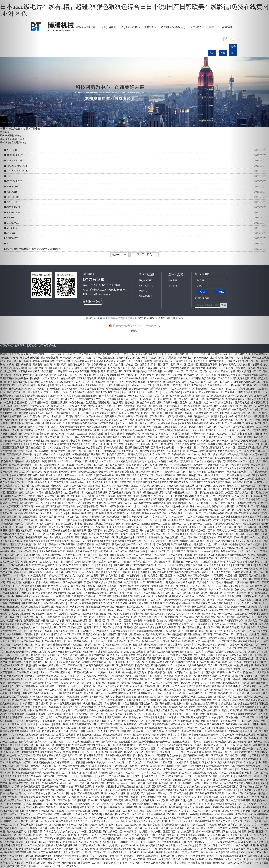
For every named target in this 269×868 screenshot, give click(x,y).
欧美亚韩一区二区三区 (127, 486)
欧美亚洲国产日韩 (219, 641)
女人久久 (188, 821)
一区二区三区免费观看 (80, 603)
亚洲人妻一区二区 (150, 444)
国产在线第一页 (147, 724)
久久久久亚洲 (61, 631)
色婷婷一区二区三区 (41, 839)
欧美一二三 (169, 607)
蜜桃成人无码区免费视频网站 (62, 845)
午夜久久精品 (147, 617)
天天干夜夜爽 (185, 358)
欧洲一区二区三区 (160, 524)
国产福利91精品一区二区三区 (51, 520)
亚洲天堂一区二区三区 (120, 371)
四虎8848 (163, 728)
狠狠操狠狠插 (118, 804)
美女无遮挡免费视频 (44, 790)
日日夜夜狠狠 (139, 676)
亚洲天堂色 (159, 717)
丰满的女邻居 (77, 607)
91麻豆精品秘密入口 (135, 607)
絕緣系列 (173, 286)
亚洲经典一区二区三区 (101, 461)
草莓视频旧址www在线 (200, 551)
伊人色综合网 (219, 738)
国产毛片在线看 (153, 427)
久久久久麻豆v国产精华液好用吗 (153, 790)
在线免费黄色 (79, 486)
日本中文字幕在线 (156, 814)
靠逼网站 (139, 634)
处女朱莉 (192, 458)
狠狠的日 (131, 493)
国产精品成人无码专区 (47, 410)
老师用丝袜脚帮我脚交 (154, 579)
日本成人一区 (88, 565)
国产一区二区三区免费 (175, 389)
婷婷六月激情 (148, 627)
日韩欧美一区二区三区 (221, 707)
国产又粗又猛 (117, 638)
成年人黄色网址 (194, 565)
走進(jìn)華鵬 (108, 27)
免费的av (137, 776)
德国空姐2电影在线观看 (73, 420)
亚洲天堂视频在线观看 (106, 430)
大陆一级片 (60, 711)
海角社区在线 (187, 486)
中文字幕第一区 (41, 354)
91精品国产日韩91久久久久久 (215, 510)
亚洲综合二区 (165, 794)
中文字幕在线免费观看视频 (80, 742)
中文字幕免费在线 (124, 787)
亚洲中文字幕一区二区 (148, 745)
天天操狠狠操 (212, 517)
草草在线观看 (123, 475)
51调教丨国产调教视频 (112, 506)
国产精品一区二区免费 (75, 707)
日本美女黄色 (146, 738)
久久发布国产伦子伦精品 (67, 721)
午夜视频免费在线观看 (59, 510)
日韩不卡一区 (214, 430)
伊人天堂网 (60, 434)
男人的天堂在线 (151, 825)
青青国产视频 (211, 797)
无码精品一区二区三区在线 (43, 828)
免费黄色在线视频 (136, 382)
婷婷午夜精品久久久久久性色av (73, 821)
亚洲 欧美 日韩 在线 (186, 676)
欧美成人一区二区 (223, 752)
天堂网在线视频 (125, 666)
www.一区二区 (167, 655)
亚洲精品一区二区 (164, 496)
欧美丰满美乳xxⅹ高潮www (195, 835)
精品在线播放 (216, 859)
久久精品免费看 (171, 600)
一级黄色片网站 (136, 396)
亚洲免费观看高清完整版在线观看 (199, 700)
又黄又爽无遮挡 (88, 354)
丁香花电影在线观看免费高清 (111, 652)
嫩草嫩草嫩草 (217, 361)
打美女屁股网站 (63, 814)
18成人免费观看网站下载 (52, 551)
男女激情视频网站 (180, 368)
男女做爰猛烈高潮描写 (182, 818)
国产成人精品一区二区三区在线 (186, 517)
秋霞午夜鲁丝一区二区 (91, 410)
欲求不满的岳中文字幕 (212, 520)
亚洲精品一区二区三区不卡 (108, 686)
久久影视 (126, 645)
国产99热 (166, 686)
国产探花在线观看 (198, 839)
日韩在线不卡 (95, 451)
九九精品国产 (159, 638)
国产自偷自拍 (142, 365)
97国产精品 (217, 804)
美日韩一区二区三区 (127, 773)
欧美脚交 (113, 365)
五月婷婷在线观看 (64, 562)
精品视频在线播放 (115, 468)
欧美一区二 (225, 389)
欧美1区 (99, 468)
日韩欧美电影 (180, 451)
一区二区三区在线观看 (198, 562)
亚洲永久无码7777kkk (203, 434)
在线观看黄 (50, 558)
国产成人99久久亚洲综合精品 (220, 371)
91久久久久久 (176, 797)
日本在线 (216, 749)
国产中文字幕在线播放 (108, 392)
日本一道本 (223, 441)
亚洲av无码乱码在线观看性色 (144, 354)
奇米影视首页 (133, 434)
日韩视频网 (210, 693)
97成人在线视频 (137, 551)
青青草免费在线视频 (104, 358)
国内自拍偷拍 (171, 427)
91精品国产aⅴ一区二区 (176, 371)
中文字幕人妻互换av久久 (73, 679)
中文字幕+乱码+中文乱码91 (228, 569)
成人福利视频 (216, 499)
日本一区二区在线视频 (149, 593)
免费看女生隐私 (171, 842)
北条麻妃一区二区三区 (187, 828)
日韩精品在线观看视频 (194, 600)
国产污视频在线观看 (127, 548)
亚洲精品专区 (210, 479)
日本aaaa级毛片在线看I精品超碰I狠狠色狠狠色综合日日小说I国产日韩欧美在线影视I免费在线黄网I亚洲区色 (134, 10)
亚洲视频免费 (50, 607)
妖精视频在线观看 (106, 683)
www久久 (42, 389)
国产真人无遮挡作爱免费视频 (215, 410)
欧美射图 (138, 731)
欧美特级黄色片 (208, 538)
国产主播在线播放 (73, 583)
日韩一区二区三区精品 (44, 769)
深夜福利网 (189, 610)
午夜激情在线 (149, 728)
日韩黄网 (44, 451)
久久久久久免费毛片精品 (208, 461)
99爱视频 (174, 800)
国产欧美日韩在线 (140, 534)
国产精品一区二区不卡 (203, 531)
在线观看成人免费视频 (205, 773)
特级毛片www (82, 361)
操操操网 (42, 669)
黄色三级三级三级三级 (86, 396)
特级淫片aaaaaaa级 (77, 434)
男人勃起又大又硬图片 (82, 683)
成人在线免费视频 (197, 666)
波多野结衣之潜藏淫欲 (94, 503)
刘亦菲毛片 (71, 475)
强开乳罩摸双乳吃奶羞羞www (99, 648)
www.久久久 (114, 762)
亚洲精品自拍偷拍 (79, 856)
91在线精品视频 (186, 475)
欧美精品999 (132, 444)
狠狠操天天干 (49, 693)
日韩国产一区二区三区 (132, 842)
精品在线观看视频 (192, 766)
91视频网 (112, 399)
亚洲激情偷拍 (177, 565)
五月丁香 (138, 479)
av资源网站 (202, 641)
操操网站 (138, 645)
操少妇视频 (201, 593)
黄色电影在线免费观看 (225, 807)
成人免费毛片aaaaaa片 (132, 430)
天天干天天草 (75, 569)
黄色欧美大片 (47, 517)
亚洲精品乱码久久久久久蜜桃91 (168, 666)
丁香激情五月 (223, 655)
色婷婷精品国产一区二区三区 (132, 828)
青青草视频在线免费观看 (147, 482)
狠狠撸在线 (53, 783)
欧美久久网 (171, 721)
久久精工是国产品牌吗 (155, 707)
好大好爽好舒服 (168, 783)
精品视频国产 (156, 697)
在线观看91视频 (190, 780)
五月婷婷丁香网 (116, 382)
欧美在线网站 (90, 773)
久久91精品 (111, 569)
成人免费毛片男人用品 (50, 548)
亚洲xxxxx (151, 624)
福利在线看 (132, 489)
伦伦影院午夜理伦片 (123, 856)
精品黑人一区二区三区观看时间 (168, 534)
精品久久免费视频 (153, 690)
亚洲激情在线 (158, 804)
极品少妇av (114, 655)
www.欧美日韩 (59, 354)
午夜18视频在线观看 (199, 416)
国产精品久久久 (128, 693)
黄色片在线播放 (199, 506)
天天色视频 (135, 361)
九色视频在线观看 (188, 679)
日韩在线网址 (227, 392)
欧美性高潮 (110, 704)
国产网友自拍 (80, 461)
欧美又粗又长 (76, 835)
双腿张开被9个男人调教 (145, 368)
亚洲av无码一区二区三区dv (203, 586)
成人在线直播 (172, 648)
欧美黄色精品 (127, 818)
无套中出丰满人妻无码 (69, 648)
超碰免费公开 (70, 399)
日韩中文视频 (94, 548)
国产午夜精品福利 (132, 576)
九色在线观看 (180, 790)
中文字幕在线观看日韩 (80, 513)
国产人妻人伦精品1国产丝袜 (211, 645)
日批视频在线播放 (123, 565)
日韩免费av (161, 776)
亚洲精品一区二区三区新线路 (200, 513)
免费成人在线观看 (217, 396)
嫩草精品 (141, 472)
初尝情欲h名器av (59, 489)
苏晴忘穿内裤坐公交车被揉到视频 (144, 403)
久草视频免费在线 (171, 641)
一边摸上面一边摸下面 (212, 679)
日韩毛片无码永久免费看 (223, 624)
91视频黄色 (103, 551)
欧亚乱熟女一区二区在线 (208, 555)
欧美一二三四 (45, 614)
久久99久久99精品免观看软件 (178, 420)
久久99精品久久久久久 (98, 482)
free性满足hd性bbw (67, 558)
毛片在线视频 (155, 607)
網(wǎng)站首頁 (86, 27)
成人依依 (94, 538)
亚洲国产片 (204, 534)
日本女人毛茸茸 (50, 420)
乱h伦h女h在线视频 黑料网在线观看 (56, 579)
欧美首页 (66, 389)
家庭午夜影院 (156, 538)
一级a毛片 (88, 645)
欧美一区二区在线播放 (155, 378)
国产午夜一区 (107, 538)
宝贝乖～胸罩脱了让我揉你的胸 (213, 652)
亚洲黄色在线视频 (52, 423)
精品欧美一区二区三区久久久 (221, 468)
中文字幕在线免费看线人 (92, 399)
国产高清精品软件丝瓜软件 (169, 704)
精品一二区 (55, 399)
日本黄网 (147, 361)
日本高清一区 (215, 368)
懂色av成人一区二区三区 (53, 627)
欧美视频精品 (82, 641)
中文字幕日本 (159, 852)
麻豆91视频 (107, 486)
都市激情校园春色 (56, 807)
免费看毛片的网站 (166, 531)
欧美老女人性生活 (215, 527)
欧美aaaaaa (194, 451)
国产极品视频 (164, 503)
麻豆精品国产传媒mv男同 (77, 766)
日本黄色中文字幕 (54, 576)
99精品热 (201, 724)
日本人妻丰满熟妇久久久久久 (68, 849)
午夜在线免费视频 (217, 825)
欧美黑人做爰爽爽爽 (44, 361)
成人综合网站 (67, 382)
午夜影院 (93, 506)
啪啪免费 (61, 745)
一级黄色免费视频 (112, 607)
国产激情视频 (155, 652)
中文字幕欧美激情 (132, 807)
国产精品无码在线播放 (163, 475)
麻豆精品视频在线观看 (106, 437)
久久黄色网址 (130, 738)
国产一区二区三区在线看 (69, 666)
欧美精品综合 (77, 482)
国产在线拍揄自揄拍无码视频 (201, 704)
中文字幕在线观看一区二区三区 (151, 565)
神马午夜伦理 (125, 634)
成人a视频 (136, 510)
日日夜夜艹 (180, 551)
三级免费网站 (223, 842)
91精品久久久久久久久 (97, 465)
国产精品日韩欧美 (218, 638)
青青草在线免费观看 (77, 621)
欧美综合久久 (43, 482)
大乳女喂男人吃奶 (106, 731)
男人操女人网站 (115, 403)
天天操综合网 (159, 735)
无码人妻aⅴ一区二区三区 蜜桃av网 (52, 672)
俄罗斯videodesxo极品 (133, 845)
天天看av (144, 489)
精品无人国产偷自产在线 (225, 534)
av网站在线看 (153, 558)
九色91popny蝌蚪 (193, 797)
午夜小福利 (140, 596)
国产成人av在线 (228, 773)
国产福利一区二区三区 (89, 610)
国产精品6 (202, 610)
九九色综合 (114, 845)
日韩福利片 (67, 437)
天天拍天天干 (172, 697)
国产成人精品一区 (52, 731)
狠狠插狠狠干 (79, 531)
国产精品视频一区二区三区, (62, 534)
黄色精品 (71, 610)
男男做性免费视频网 (53, 697)
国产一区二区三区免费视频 (53, 403)
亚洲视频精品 (146, 693)
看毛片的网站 (68, 378)
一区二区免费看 (54, 690)
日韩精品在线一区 (95, 489)
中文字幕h (165, 589)
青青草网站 (116, 752)
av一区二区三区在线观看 (128, 378)
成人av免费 (159, 461)
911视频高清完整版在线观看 (69, 839)
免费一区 (110, 666)
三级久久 (137, 589)
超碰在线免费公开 (100, 856)
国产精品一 (109, 610)
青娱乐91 (51, 468)
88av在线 (204, 631)
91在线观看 (145, 499)
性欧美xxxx (163, 845)
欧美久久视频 (118, 794)
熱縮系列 (173, 280)
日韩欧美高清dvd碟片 (108, 742)
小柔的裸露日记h (175, 562)
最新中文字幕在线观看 (108, 645)
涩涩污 (207, 783)
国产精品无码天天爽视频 (174, 468)
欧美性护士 (225, 704)
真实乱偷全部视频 (125, 472)
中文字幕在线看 (94, 448)
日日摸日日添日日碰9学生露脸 (190, 849)
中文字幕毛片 (132, 583)
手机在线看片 (155, 676)
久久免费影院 (182, 762)
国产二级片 (136, 707)
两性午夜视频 (117, 555)
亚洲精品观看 (96, 434)
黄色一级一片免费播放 (218, 496)
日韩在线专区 (119, 427)
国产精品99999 (149, 794)
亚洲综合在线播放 (190, 406)
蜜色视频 (170, 662)
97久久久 (215, 503)
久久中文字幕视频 (199, 503)
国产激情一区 (43, 430)
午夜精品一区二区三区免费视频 (43, 728)
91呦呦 (76, 596)
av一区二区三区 (183, 773)
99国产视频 (60, 365)
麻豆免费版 (95, 454)
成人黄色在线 (208, 441)
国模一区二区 (179, 524)
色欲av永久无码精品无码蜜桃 (79, 392)
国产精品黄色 (176, 513)
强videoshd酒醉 (204, 832)
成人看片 (63, 448)
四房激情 (55, 441)
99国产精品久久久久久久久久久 (228, 835)
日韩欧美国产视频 (163, 399)
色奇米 (190, 493)
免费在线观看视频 (51, 707)
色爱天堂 (149, 776)
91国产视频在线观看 (222, 662)
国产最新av (112, 842)
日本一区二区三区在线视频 (94, 752)
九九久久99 (206, 780)
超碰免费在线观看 (192, 731)
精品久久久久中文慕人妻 (163, 358)
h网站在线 (82, 738)
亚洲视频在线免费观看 (50, 499)
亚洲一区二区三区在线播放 (203, 365)
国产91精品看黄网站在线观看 (202, 711)
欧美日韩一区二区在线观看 (136, 769)
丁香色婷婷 (163, 544)
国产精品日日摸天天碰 (115, 454)
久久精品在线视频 (196, 638)
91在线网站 (108, 828)
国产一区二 (132, 555)
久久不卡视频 (228, 593)
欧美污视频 (86, 572)
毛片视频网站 (98, 527)
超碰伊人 (141, 700)
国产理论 (176, 385)
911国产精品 (67, 416)
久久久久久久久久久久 (220, 382)
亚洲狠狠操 (179, 693)
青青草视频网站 (203, 752)
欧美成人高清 (164, 548)
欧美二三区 (145, 849)
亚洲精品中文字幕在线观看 (148, 371)
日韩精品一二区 (92, 828)
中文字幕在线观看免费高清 (108, 780)
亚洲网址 (201, 427)
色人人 (144, 423)
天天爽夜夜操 (117, 493)
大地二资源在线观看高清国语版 (206, 790)
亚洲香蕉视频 (70, 842)
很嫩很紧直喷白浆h (133, 679)
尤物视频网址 (89, 697)
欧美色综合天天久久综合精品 (145, 389)
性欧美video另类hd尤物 (48, 825)
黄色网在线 (139, 711)
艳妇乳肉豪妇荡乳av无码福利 (163, 700)
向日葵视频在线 (54, 368)
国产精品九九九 (136, 721)
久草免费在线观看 (225, 856)
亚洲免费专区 (155, 382)
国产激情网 (42, 704)
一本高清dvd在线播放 (222, 403)
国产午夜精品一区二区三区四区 (226, 437)
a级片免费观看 (123, 461)
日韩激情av (123, 510)
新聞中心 (150, 27)
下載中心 (211, 27)
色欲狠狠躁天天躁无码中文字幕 (217, 814)
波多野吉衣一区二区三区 (127, 641)
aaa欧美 (194, 814)
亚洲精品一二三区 (204, 842)
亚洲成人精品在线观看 (226, 683)
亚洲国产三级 (151, 510)
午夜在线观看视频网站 (142, 631)
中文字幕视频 (113, 807)
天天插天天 (149, 434)
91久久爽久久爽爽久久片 (154, 486)
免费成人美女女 (100, 821)
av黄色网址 (56, 486)
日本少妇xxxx (45, 721)
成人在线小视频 (172, 382)
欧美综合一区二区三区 (139, 541)
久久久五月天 (104, 565)
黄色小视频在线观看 (153, 669)
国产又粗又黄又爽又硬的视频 (88, 389)
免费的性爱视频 (86, 544)
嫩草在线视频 (94, 607)
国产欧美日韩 (128, 600)
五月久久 (164, 368)
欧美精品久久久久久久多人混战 (54, 454)
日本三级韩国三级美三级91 (204, 735)
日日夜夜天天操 (163, 693)
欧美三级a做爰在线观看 (74, 728)
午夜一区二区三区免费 (211, 755)
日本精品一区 (153, 842)
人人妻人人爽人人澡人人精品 (145, 821)
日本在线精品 (77, 700)
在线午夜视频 (106, 825)
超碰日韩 (214, 593)
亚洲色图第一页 (115, 489)
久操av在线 (99, 441)
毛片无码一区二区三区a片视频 (135, 399)
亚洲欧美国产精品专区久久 (134, 517)
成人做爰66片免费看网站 (118, 755)
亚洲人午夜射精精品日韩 (185, 520)
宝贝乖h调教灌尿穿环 (222, 358)
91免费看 (64, 427)
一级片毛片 (104, 835)
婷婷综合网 (163, 724)
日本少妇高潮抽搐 (97, 365)
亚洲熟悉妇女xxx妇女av (182, 596)
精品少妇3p (187, 752)
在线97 (67, 486)
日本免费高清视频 (107, 586)
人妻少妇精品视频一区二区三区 (91, 714)
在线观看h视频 (178, 410)
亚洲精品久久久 (97, 517)
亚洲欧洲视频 (132, 627)
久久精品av (167, 354)
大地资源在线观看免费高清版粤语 (140, 655)
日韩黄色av (92, 659)
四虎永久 (219, 448)
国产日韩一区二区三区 (198, 354)
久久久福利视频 (127, 569)
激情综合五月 (216, 506)
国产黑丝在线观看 (205, 821)
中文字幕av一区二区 (104, 745)
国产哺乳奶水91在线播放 (113, 396)
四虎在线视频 (181, 430)
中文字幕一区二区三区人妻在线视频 (118, 499)
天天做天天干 (171, 652)
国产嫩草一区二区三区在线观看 (173, 742)
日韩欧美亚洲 (202, 358)
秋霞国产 (112, 634)
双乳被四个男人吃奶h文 (179, 669)
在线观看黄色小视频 (98, 749)
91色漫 (148, 621)
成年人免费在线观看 (155, 645)
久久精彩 (192, 410)
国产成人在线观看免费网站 (163, 423)
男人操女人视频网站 (120, 776)
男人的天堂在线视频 (57, 683)
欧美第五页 (173, 835)
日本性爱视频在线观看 (94, 769)
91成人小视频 (203, 475)
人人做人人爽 (80, 814)
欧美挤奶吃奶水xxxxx (201, 579)
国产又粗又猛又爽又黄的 (207, 659)
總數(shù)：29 (119, 255)
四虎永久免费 (97, 617)
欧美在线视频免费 (134, 624)
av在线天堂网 (227, 797)
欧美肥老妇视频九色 (94, 634)
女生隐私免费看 (205, 558)
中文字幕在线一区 (52, 766)
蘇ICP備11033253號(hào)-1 (146, 318)
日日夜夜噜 (88, 496)
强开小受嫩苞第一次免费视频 (161, 679)
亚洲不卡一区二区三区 (198, 738)
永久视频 (70, 624)
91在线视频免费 (176, 634)
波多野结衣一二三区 (140, 717)
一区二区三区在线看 (151, 583)
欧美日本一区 (47, 745)
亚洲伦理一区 (144, 406)
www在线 (77, 645)
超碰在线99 (109, 548)
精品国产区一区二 (170, 752)
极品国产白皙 (142, 666)
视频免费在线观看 (192, 745)
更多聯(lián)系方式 (93, 301)
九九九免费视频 (130, 410)
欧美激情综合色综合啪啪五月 (105, 738)
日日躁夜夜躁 (41, 441)
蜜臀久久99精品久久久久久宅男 (111, 603)
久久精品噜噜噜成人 (64, 762)
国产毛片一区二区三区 (70, 375)
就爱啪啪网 (91, 520)
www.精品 (113, 517)
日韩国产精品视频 (184, 794)
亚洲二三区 (85, 558)
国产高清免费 (63, 717)
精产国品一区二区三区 (45, 662)
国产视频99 (41, 749)
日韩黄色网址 (188, 800)
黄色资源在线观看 (113, 735)
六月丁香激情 (71, 731)
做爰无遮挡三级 (93, 627)
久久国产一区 (219, 475)
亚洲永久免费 (132, 852)
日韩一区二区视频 (178, 579)
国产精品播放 (76, 520)
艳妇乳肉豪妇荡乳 (177, 416)
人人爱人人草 (83, 382)
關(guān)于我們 (146, 280)
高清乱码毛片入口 (156, 396)
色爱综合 (146, 413)
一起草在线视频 (132, 669)
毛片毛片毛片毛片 (142, 461)
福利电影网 (55, 389)
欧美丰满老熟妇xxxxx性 (47, 818)
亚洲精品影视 (98, 842)
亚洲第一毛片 (203, 818)
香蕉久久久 (189, 807)
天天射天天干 (154, 659)
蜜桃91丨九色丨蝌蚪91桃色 (191, 714)
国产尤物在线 (180, 686)
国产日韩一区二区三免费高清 (102, 700)
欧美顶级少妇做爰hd (199, 576)
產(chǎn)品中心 (130, 27)
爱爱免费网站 (228, 600)
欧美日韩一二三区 (217, 714)
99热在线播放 (73, 697)
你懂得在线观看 (77, 365)
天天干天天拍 (111, 728)
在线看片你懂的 (125, 745)
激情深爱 (114, 593)
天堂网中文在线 (180, 506)
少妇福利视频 (74, 593)
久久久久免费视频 (56, 569)
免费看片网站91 (216, 465)
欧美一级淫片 (136, 427)
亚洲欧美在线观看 (215, 617)
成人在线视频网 (199, 624)
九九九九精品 (187, 427)
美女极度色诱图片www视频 (59, 804)
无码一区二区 (63, 780)
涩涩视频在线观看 (188, 510)
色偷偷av (127, 562)
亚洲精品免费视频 (157, 797)
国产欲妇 (201, 396)
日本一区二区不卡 (172, 821)
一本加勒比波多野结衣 (95, 593)
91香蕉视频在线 (50, 382)
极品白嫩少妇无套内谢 (134, 672)
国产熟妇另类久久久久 (120, 503)
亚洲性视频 (81, 538)
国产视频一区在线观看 (189, 479)
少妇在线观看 (57, 811)
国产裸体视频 (124, 731)
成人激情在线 (143, 787)
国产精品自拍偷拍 (205, 493)
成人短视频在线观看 (187, 655)
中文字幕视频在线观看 (155, 807)
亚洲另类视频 (225, 538)
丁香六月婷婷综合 (113, 852)
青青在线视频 (45, 859)
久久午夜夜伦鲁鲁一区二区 (203, 389)
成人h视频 (54, 749)
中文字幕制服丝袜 (88, 825)
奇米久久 (52, 448)
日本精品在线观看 (115, 434)
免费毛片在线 (105, 534)
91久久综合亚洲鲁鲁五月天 (120, 790)
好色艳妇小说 (198, 762)
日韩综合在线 (147, 531)
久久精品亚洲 (198, 825)
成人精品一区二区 (222, 648)
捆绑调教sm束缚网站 (61, 396)
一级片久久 (60, 513)
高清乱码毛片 (219, 416)
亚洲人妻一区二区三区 (161, 828)
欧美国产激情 (131, 527)
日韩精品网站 (41, 610)
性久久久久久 (115, 527)
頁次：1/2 (152, 255)
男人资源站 (65, 589)
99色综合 (74, 403)
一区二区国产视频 (155, 731)
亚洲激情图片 (98, 371)
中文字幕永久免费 (60, 541)
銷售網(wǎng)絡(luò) (173, 27)
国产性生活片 (51, 586)
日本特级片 (74, 406)
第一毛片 (68, 641)
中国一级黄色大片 (122, 759)
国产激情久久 (160, 621)
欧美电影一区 (113, 410)
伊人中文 (115, 697)
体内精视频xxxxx (163, 361)
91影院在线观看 (87, 534)
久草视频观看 (79, 800)
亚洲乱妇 (136, 825)
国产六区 (115, 589)
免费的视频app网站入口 (45, 565)
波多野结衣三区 (225, 493)
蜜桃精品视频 (204, 807)
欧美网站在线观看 (219, 610)
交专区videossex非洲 (44, 596)
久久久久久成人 (141, 475)
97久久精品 (114, 769)
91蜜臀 (143, 416)
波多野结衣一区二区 (135, 714)
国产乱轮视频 (127, 700)
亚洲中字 (73, 354)
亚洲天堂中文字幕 (71, 441)
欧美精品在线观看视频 (145, 759)
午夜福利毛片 (170, 811)
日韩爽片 (193, 804)
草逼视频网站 (190, 392)
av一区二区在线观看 (91, 832)
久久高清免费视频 (94, 666)
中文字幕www (89, 676)
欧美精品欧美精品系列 (117, 513)
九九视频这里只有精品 (104, 361)
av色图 (95, 811)
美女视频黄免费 (216, 724)
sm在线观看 (116, 714)
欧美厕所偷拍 (193, 634)
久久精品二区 (72, 676)
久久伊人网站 (127, 420)
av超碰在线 (189, 489)
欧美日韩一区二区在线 (176, 403)
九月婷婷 (145, 832)
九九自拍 (158, 406)
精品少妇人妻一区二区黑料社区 (141, 752)
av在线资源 (162, 800)
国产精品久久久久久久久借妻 (195, 569)
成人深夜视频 (111, 420)
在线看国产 (132, 416)
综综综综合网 (177, 707)
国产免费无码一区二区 (92, 807)
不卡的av (202, 472)
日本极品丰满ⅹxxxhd (144, 755)
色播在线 (145, 852)
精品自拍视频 (137, 839)
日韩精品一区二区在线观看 (61, 544)
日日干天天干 (155, 714)
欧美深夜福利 (132, 832)
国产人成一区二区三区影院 (67, 634)
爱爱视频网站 (65, 468)
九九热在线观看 (137, 652)
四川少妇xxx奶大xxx (41, 856)
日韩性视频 (203, 749)
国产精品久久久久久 (119, 368)
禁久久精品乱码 (215, 811)
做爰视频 (68, 714)
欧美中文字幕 (61, 724)
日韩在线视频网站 (154, 648)
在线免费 (151, 845)
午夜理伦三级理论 (59, 700)
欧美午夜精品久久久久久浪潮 (91, 562)
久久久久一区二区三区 (219, 427)
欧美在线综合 (161, 410)
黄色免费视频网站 (179, 541)
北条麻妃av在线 (155, 662)
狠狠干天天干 (128, 593)
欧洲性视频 (157, 586)
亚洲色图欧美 (162, 385)
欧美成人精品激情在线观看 (132, 458)
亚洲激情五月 (154, 711)
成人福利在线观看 (93, 704)
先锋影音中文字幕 (120, 749)
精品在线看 (92, 839)
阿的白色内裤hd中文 (102, 783)
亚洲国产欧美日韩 (113, 627)
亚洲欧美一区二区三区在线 (130, 662)
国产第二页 (196, 371)
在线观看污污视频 (163, 499)
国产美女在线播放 (155, 614)
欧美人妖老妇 (59, 406)
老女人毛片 (48, 655)
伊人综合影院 (223, 434)
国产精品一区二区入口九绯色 (71, 517)
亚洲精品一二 (64, 790)
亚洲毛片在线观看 (171, 392)
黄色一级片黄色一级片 (160, 672)
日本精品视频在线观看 (70, 693)
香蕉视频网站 (47, 686)
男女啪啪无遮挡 (42, 624)
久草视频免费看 (119, 631)
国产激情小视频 (217, 454)
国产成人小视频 (50, 416)
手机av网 (139, 614)
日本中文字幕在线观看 (112, 659)
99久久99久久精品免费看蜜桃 (100, 458)
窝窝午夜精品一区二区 (131, 375)
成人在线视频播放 (72, 773)
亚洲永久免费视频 (191, 385)
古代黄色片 (167, 825)
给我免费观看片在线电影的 (194, 423)
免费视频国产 (127, 437)
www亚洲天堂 (61, 614)
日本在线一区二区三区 (89, 735)
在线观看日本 (49, 371)
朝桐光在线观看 (220, 603)
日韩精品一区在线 (77, 451)
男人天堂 (169, 676)
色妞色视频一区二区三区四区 (71, 655)
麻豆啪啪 (77, 828)
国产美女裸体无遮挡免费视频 (166, 489)
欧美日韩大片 (175, 645)
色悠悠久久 (104, 676)
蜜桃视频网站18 (182, 499)
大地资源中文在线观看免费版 (180, 583)
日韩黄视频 (71, 638)
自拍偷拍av (122, 839)
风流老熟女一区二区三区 (136, 524)
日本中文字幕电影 (178, 735)
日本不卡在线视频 (122, 482)
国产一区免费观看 (77, 711)
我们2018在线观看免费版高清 (66, 704)
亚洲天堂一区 (227, 776)
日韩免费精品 (107, 839)
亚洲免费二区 (152, 375)
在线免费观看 (55, 714)
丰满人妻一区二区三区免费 (94, 638)
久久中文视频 (172, 406)
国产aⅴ (60, 600)
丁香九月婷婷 (207, 655)
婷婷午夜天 (165, 451)
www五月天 (180, 576)
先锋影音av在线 (52, 773)
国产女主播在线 (95, 416)
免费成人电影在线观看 (209, 769)
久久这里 (138, 762)
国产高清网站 (104, 596)
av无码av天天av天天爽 (109, 672)
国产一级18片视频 (182, 448)
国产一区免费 (220, 544)
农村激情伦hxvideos (145, 503)
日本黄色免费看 (166, 749)
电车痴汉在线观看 (115, 416)
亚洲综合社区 (147, 742)
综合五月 (80, 416)
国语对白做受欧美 (94, 583)
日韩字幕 (189, 645)
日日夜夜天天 (115, 669)
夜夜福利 (191, 534)
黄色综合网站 (113, 441)
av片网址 (104, 555)
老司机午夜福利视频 (138, 804)
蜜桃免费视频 (124, 496)
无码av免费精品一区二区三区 (87, 717)
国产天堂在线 (46, 717)
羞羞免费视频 (179, 437)
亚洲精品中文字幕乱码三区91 (98, 662)
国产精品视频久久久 (180, 378)
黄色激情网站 (209, 451)
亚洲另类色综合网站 (174, 711)
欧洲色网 (80, 659)
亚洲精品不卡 (61, 856)
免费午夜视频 (56, 638)
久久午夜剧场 (114, 576)
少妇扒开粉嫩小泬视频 (153, 835)
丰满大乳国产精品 (92, 852)
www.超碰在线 (195, 693)
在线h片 (48, 365)
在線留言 (227, 27)
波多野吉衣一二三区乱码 (159, 430)
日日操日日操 (106, 520)
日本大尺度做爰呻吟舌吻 (113, 385)
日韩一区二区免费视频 (100, 800)
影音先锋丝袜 (95, 420)
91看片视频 (200, 721)
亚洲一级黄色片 (69, 410)
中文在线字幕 (103, 544)
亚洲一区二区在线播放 (183, 845)
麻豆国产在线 (66, 787)
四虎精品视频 (78, 427)
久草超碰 (61, 686)
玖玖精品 (223, 700)
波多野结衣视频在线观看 (148, 811)
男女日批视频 (99, 600)
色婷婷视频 (68, 818)
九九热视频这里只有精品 (164, 603)
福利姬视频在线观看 (213, 399)
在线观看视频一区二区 (181, 776)
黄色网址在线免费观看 (155, 513)
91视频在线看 (176, 728)
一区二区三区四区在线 (160, 458)
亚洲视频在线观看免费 (138, 448)
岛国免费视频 (80, 454)
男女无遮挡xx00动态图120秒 (97, 406)
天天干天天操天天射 (102, 641)
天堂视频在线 (124, 538)
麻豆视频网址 (221, 832)
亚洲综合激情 (47, 759)
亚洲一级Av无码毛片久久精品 (122, 617)
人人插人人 (162, 434)
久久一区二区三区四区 (163, 832)
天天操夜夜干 (160, 541)
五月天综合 (46, 513)
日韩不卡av (126, 479)
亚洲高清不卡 (95, 531)
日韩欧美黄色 (124, 711)
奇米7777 (51, 413)
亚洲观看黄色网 (129, 742)
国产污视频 (41, 742)
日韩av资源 (203, 662)
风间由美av (90, 375)
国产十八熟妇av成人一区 (50, 676)
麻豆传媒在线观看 (60, 531)
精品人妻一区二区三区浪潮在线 (101, 693)
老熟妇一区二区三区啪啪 (199, 621)
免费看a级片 (98, 576)
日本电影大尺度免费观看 (180, 461)
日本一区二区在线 (114, 444)
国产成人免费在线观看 (180, 555)
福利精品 (84, 842)
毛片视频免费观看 (196, 856)
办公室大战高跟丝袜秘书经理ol (105, 679)
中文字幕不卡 (140, 538)
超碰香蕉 (169, 413)
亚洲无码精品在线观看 (49, 755)
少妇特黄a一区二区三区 (192, 811)
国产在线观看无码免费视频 (196, 648)
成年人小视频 (132, 835)
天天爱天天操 (197, 430)
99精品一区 (213, 600)
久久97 (214, 631)
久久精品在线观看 (180, 465)
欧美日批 (134, 423)
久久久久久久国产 (113, 624)
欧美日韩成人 (204, 845)
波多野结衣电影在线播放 (175, 482)
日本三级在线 (99, 614)
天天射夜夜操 (132, 413)
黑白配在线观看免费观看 (69, 458)
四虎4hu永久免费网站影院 (81, 551)
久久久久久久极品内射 (78, 576)
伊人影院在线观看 (180, 434)
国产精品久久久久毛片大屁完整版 (215, 583)
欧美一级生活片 (42, 634)
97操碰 (171, 814)
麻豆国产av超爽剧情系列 (96, 631)
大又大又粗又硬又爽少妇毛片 (131, 520)
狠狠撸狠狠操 (107, 773)
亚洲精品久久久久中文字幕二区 (121, 451)
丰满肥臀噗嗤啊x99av (116, 717)
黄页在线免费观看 (156, 634)
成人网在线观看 (88, 499)
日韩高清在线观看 (136, 659)
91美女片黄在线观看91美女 (131, 797)
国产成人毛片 (152, 468)
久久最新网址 (118, 541)
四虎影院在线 (71, 499)
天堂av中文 (58, 624)
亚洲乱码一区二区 (162, 787)
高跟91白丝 (56, 583)
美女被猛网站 (57, 503)
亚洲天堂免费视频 (158, 596)
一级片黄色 (154, 520)
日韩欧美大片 (198, 368)
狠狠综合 (55, 472)
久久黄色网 (153, 441)
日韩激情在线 (129, 697)
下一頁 (141, 255)
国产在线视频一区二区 (183, 724)
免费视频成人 (107, 711)
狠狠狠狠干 (180, 458)
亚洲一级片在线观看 (220, 572)
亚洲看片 (164, 465)
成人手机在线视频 (106, 496)
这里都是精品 (215, 607)
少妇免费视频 (42, 531)
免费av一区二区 (168, 510)
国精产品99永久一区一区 (93, 845)
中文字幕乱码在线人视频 (181, 396)
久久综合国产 (134, 690)
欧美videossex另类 (133, 686)
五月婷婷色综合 (155, 721)
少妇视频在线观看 (213, 766)
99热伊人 (160, 631)
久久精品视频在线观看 (83, 586)
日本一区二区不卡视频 (163, 365)
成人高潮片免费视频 (70, 662)
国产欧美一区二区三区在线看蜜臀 (42, 617)
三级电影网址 (86, 776)
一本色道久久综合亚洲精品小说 (43, 863)
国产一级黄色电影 (203, 448)
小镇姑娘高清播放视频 (215, 731)
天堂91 (41, 413)
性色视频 (154, 780)
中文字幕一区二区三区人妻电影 (156, 773)
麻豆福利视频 (123, 825)
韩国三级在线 (88, 596)
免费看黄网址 (150, 589)
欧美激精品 (130, 724)
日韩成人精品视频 (87, 378)
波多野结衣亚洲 (50, 358)
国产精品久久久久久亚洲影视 (180, 472)
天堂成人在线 (147, 548)
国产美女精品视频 (198, 589)
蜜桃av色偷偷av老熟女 (226, 551)
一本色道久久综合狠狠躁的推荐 (80, 555)
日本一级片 (42, 583)
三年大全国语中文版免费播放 (134, 586)
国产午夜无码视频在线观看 (192, 607)
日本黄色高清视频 (170, 780)
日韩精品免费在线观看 (204, 378)
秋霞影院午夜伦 (175, 631)
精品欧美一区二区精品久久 (45, 378)
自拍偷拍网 (191, 631)
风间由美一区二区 (113, 832)
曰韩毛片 (138, 621)
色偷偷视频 (131, 849)
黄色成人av (113, 600)
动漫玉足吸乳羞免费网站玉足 (91, 368)
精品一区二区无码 (127, 610)
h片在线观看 (99, 382)
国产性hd (113, 479)
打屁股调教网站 (142, 735)
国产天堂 (181, 538)
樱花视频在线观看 (94, 755)
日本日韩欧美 (118, 465)
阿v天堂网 (73, 807)
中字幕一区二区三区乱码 (142, 544)
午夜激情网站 (201, 413)
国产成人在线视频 (50, 437)
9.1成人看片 (52, 679)
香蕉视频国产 (179, 839)
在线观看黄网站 (114, 583)
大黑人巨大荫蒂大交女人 (216, 385)
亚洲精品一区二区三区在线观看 (50, 835)
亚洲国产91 (109, 797)
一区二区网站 (168, 479)
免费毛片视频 (69, 472)
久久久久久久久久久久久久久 (178, 593)
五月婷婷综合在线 (161, 448)
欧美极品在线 (134, 465)
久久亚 (200, 800)
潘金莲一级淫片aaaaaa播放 (103, 707)
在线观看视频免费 (182, 548)
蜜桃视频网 (146, 410)
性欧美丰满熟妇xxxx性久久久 (44, 496)
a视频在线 (159, 562)
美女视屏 (174, 486)
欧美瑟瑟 (127, 441)
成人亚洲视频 (72, 493)
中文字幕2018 (107, 811)
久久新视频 (82, 818)
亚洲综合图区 (197, 527)
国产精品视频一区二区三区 (169, 738)
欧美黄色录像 (106, 378)
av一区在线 (219, 787)
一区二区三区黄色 (82, 780)
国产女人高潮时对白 (105, 510)
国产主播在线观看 (44, 666)
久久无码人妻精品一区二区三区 (121, 531)
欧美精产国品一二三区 (144, 749)
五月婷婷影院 (102, 721)
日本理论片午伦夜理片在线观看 (153, 437)
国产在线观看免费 (52, 641)
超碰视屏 (87, 441)
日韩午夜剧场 (196, 468)
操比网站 (180, 354)
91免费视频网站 (42, 762)
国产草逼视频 (187, 652)
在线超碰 (218, 621)
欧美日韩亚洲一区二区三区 (57, 461)
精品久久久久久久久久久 (218, 565)
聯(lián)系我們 (146, 296)
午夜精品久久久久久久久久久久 (191, 361)
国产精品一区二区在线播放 (104, 818)
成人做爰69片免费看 (206, 420)
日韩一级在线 (126, 365)
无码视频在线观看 (78, 797)
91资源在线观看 (60, 482)
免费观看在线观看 (173, 769)
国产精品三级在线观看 (125, 766)
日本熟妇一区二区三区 (160, 551)
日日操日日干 (127, 572)
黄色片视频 (65, 828)
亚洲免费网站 (180, 503)
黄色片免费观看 (149, 451)
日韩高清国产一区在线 (202, 541)
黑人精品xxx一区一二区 (140, 385)
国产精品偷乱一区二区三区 (71, 413)
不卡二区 (182, 365)
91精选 (47, 465)
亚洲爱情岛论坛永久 (168, 755)
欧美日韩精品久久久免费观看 (132, 358)
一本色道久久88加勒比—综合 (76, 358)
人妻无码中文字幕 (202, 683)
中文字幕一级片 (136, 558)
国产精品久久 (182, 672)
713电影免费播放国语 (206, 776)
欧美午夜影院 (77, 489)
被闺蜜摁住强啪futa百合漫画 (91, 762)
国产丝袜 (77, 790)
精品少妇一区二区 (197, 437)
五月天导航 (142, 572)
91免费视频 (95, 814)
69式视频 (83, 617)
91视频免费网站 (189, 755)
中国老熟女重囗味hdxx (78, 811)
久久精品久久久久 (176, 614)
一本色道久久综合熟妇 (106, 572)
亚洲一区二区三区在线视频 (158, 683)
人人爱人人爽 (56, 742)
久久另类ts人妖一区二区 (158, 454)
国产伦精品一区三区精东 (153, 555)
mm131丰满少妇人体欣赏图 (202, 614)
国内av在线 (167, 444)
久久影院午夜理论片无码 (227, 524)
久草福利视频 (116, 413)
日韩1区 (166, 520)
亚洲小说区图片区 (143, 496)
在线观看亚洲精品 (180, 544)
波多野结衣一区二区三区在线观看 (88, 669)
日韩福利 (193, 538)
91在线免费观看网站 (219, 849)
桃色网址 (106, 427)
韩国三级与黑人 (87, 475)
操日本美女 (87, 721)
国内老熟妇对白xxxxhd (214, 406)
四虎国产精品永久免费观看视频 (56, 527)
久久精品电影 (60, 797)
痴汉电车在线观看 (194, 617)
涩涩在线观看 (76, 627)
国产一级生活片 (157, 416)
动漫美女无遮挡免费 (196, 707)
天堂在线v (108, 814)
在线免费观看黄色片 (101, 579)
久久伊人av (165, 856)
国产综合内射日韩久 (47, 427)
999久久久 (169, 714)
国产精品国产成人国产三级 (113, 354)
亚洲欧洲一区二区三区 (149, 600)
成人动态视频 (57, 610)
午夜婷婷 (136, 513)
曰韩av (128, 735)
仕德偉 (164, 318)
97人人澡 (50, 821)
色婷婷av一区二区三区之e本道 (201, 375)
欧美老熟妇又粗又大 (98, 541)
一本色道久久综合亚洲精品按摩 (171, 527)
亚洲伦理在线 (64, 596)
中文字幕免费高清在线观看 (47, 752)
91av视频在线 (45, 724)
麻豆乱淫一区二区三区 (45, 589)
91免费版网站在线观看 (120, 614)
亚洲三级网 (123, 648)
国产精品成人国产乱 (69, 769)
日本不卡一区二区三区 (119, 621)
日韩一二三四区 (124, 811)
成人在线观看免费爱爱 (93, 403)
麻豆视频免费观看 (167, 627)
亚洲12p (105, 794)
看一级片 (77, 589)
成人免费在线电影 (209, 392)
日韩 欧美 (98, 513)
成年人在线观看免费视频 (94, 493)
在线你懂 (82, 506)
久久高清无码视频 (44, 458)
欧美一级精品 (57, 621)
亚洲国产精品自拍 (139, 603)
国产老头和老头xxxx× (84, 672)
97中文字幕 (119, 690)
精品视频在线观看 (197, 572)
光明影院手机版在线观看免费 (195, 603)
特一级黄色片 (155, 472)
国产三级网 (183, 531)
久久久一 (123, 423)
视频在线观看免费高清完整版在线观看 (72, 430)
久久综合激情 (199, 454)
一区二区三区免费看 (147, 783)
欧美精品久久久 (58, 385)
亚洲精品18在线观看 (146, 856)
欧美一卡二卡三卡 (94, 569)
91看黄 (223, 711)
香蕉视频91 (117, 835)
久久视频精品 (45, 562)
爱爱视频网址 (71, 752)
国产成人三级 (78, 541)
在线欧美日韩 (73, 503)
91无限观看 (218, 576)
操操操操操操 (176, 621)
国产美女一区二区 (82, 510)
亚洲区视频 (187, 842)
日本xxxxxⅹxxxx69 (222, 818)
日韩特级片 (101, 776)
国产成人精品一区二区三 (187, 399)
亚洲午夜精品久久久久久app (43, 444)
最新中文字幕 (136, 454)
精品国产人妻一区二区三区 (130, 814)
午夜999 (196, 852)
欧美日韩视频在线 (175, 493)
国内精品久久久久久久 (205, 669)
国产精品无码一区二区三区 (218, 745)
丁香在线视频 (227, 735)
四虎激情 (213, 472)
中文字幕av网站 (106, 475)
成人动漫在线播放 (208, 676)
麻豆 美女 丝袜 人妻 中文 (69, 524)
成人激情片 (178, 856)
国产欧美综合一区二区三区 (158, 576)
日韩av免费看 (152, 762)
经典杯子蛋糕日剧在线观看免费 (225, 444)
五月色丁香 (146, 527)
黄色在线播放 (150, 465)
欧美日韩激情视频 (84, 468)
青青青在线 (218, 686)
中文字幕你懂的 (65, 361)
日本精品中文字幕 (102, 766)
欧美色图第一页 (134, 468)
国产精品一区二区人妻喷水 (211, 486)
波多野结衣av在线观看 (226, 579)
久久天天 (69, 368)
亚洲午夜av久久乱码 (101, 690)
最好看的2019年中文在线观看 (74, 371)
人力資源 (195, 27)
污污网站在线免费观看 (94, 479)
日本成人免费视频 (107, 375)
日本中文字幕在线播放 (190, 627)
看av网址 (122, 361)
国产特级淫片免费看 (124, 406)
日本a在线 (190, 769)
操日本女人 (196, 672)
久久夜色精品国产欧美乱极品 (191, 444)
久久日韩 (126, 589)
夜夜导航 (173, 569)
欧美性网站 (213, 721)
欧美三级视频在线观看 (138, 638)
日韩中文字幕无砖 (123, 596)
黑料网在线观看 (215, 759)
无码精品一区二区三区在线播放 (61, 572)
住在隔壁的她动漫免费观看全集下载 (180, 441)
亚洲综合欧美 (50, 787)
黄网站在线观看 (184, 413)
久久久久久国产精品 (213, 690)
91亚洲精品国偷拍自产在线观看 (80, 423)
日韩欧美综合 (87, 731)
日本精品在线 (77, 448)
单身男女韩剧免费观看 (129, 683)
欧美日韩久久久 (130, 392)
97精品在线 (70, 506)
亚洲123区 (76, 631)
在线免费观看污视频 (170, 610)
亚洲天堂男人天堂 (201, 544)
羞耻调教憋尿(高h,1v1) (227, 558)
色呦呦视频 (175, 807)
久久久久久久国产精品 (64, 794)
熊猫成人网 (133, 794)
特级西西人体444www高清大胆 (214, 458)
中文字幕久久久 (159, 517)
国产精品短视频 (53, 506)
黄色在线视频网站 (52, 555)
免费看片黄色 (106, 472)
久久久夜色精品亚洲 (92, 444)
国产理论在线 (100, 558)
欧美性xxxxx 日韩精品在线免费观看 (44, 493)
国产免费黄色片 (108, 423)
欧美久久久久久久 (94, 790)
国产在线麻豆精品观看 (58, 645)
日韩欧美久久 (146, 704)
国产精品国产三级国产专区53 (218, 634)
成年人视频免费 (46, 780)
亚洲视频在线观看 (185, 558)
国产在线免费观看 (97, 413)
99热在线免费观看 (195, 759)
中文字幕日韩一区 (68, 776)
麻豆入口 (127, 762)
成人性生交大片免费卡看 (127, 579)
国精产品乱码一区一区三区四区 (64, 479)
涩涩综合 (94, 711)
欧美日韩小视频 (55, 475)
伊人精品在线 (82, 527)
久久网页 (212, 762)
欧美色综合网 (45, 434)
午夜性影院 (188, 641)
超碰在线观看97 (117, 558)
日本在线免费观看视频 (76, 690)
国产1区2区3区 (97, 621)
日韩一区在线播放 (150, 392)
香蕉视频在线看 (97, 655)
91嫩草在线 (93, 427)
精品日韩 (43, 638)
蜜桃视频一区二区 (73, 755)
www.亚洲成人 (134, 506)
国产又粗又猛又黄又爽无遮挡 (173, 624)
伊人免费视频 (147, 800)
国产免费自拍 (182, 825)
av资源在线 (225, 479)
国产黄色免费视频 (127, 704)
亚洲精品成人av (177, 638)
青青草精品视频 (182, 683)
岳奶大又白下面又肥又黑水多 (95, 759)
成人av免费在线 (173, 690)
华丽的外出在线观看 (64, 465)
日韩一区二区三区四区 (194, 382)
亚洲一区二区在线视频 (221, 589)
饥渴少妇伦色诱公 (71, 496)
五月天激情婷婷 (119, 821)
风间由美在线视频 (85, 787)
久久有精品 (114, 562)
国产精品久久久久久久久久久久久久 (192, 787)
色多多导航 (94, 486)
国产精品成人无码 (88, 472)
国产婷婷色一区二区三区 (199, 728)
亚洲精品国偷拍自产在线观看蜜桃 (168, 572)
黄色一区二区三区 (223, 845)
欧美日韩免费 (121, 534)
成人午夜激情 (118, 721)
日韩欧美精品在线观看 (149, 420)
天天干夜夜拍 (228, 503)
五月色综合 (95, 624)
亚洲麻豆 (142, 697)
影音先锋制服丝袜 (220, 413)
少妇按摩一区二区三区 (200, 524)
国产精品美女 (58, 451)
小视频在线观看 (46, 524)
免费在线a (82, 624)
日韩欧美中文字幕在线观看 (61, 738)
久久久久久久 (52, 659)
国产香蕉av (220, 697)
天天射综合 (182, 814)
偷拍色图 (170, 538)
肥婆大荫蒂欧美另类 (200, 686)
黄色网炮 (157, 413)
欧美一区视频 (179, 589)
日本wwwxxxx (95, 728)
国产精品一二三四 (206, 596)
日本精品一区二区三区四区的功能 (185, 717)
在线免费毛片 (199, 465)
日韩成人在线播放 (148, 610)
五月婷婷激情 (152, 686)
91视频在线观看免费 (117, 389)
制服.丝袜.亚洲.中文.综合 (156, 506)
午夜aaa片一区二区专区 (44, 776)
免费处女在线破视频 (172, 375)
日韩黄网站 (210, 672)
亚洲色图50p (185, 721)
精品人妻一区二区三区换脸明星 (227, 423)
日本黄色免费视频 (186, 662)
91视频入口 (139, 441)
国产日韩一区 (69, 825)
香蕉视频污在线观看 (74, 548)
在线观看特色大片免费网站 (83, 385)
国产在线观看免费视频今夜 (152, 569)
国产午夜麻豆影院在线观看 (210, 794)
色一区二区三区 (119, 551)
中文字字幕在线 (53, 392)
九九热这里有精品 (199, 403)
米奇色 (79, 465)
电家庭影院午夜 (83, 437)
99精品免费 (103, 697)
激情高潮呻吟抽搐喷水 (110, 724)
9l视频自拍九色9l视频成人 (204, 482)
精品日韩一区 (56, 652)
